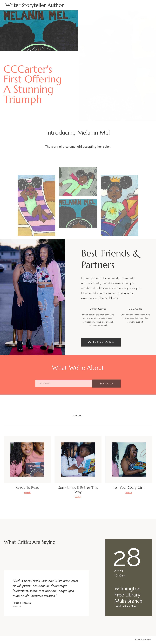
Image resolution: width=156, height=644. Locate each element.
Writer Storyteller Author (35, 5)
